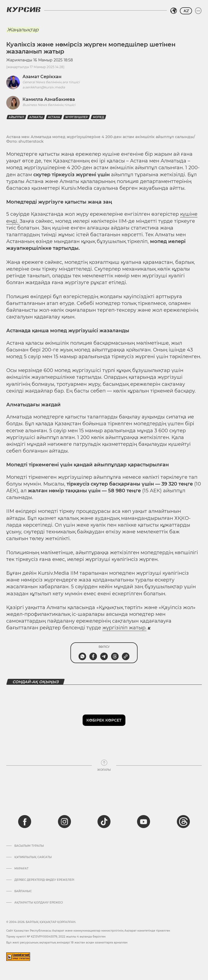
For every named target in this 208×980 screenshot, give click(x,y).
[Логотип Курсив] (24, 9)
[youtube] (144, 822)
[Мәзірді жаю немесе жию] (198, 11)
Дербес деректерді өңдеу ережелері (44, 880)
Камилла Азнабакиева (49, 99)
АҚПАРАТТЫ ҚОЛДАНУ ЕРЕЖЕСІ (39, 903)
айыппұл (16, 117)
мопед (98, 117)
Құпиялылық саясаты (33, 857)
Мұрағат (21, 869)
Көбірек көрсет (104, 720)
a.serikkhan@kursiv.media (44, 87)
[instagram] (64, 822)
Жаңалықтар (23, 30)
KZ (186, 11)
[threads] (183, 822)
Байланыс (23, 891)
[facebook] (25, 822)
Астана (54, 117)
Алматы (36, 117)
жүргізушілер (77, 117)
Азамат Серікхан (42, 77)
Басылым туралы (29, 846)
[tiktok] (104, 822)
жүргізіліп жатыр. (124, 628)
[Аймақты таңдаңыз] (174, 11)
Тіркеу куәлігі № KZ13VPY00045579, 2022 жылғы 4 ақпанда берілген (56, 937)
